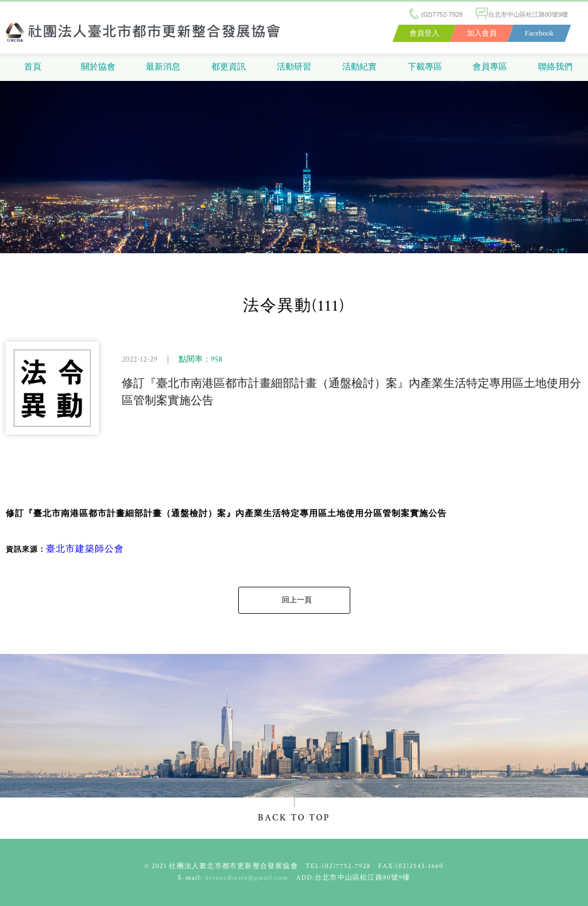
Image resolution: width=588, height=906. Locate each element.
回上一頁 (297, 600)
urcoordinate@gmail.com (247, 878)
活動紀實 (359, 67)
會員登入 (424, 33)
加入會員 (482, 33)
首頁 (33, 67)
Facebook (539, 33)
